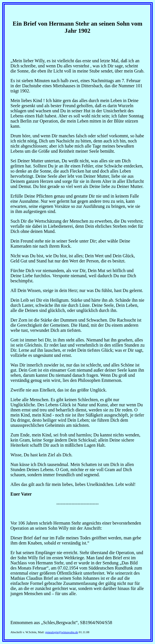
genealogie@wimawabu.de (62, 632)
